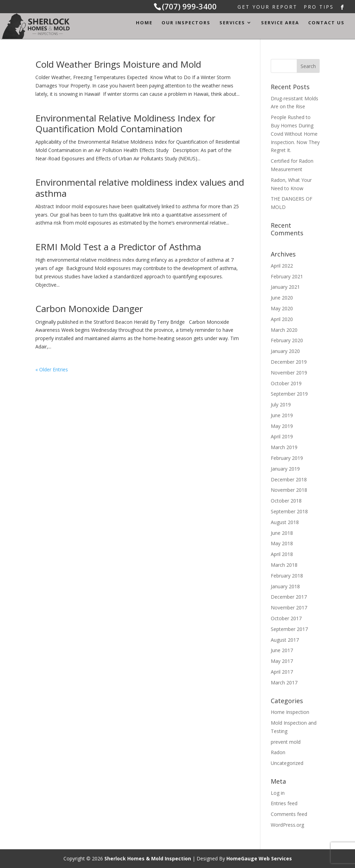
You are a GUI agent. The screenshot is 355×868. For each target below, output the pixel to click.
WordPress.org (287, 825)
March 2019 (284, 447)
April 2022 (282, 266)
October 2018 (286, 501)
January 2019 (285, 469)
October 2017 (286, 618)
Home (144, 23)
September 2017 (289, 629)
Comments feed (289, 814)
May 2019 (282, 426)
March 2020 (284, 330)
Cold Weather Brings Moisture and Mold (118, 64)
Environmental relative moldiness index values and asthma (140, 188)
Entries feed (284, 803)
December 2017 (289, 597)
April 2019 (282, 436)
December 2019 (289, 362)
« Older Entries (52, 369)
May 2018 (282, 543)
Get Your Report (267, 7)
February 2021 (287, 276)
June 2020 (282, 298)
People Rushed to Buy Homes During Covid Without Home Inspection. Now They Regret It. (295, 134)
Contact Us (326, 23)
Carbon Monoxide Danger (89, 309)
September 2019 (289, 394)
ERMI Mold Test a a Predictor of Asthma (118, 247)
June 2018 (282, 533)
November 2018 (289, 490)
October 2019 (286, 383)
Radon (278, 752)
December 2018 (289, 479)
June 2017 (282, 650)
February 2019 (287, 458)
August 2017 (285, 640)
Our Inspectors (186, 23)
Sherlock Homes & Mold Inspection (148, 858)
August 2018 (285, 522)
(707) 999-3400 (189, 6)
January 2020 (285, 351)
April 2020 (282, 319)
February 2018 (287, 576)
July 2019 (281, 404)
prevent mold (286, 742)
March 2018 (284, 565)
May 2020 (282, 308)
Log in (278, 793)
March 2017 (284, 682)
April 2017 (282, 672)
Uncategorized (287, 763)
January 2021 (285, 287)
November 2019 (289, 373)
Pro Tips (319, 7)
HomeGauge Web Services (259, 858)
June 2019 (282, 415)
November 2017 (289, 608)
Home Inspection (290, 712)
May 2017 (282, 661)
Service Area (280, 23)
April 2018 (282, 554)
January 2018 (285, 586)
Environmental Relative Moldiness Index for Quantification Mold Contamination (125, 123)
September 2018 (289, 511)
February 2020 (287, 340)
